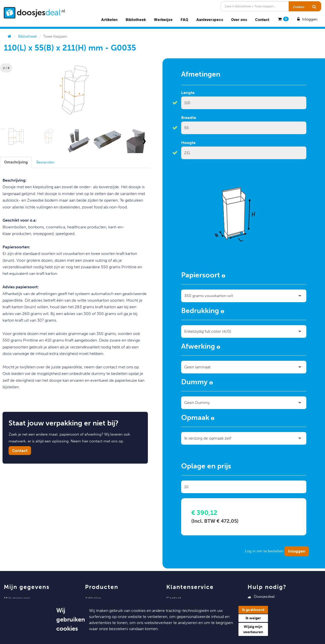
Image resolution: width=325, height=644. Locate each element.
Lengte (188, 93)
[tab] (16, 162)
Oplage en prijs (206, 467)
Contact (262, 20)
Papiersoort (203, 276)
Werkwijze (163, 20)
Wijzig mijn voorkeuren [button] (253, 629)
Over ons (239, 20)
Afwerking (201, 347)
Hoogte (188, 143)
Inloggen (307, 19)
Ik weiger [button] (253, 618)
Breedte (189, 118)
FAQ (184, 20)
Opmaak (198, 418)
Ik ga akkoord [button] (253, 610)
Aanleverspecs (210, 20)
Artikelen (109, 20)
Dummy (197, 383)
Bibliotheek (136, 20)
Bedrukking (203, 312)
